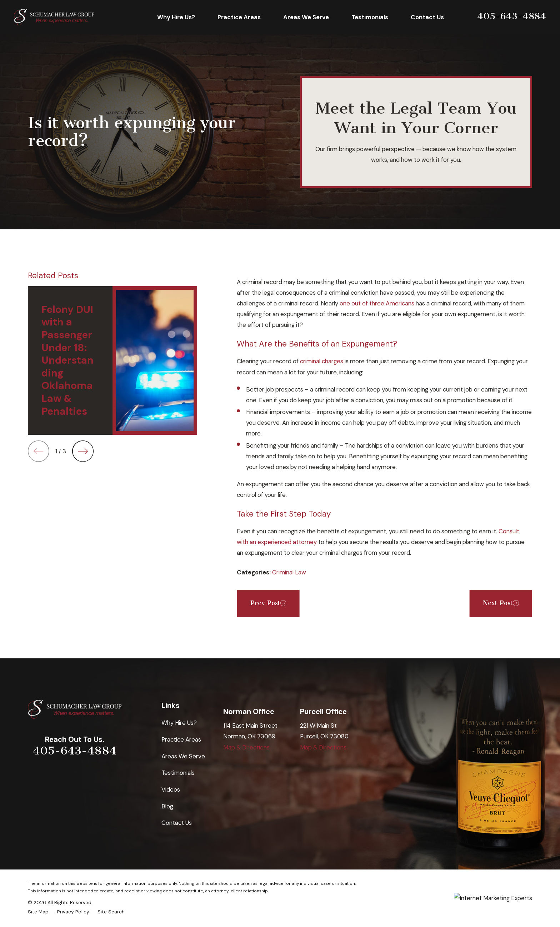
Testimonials (178, 773)
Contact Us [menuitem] (427, 17)
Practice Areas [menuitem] (239, 17)
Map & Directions (246, 747)
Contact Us (177, 823)
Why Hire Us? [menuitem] (176, 17)
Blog (167, 806)
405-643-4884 (512, 16)
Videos (171, 789)
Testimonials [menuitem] (370, 17)
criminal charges (322, 361)
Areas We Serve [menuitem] (306, 17)
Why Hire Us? (179, 723)
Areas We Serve (183, 756)
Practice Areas (181, 739)
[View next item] (83, 451)
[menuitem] (38, 912)
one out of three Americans (377, 303)
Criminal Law (289, 572)
